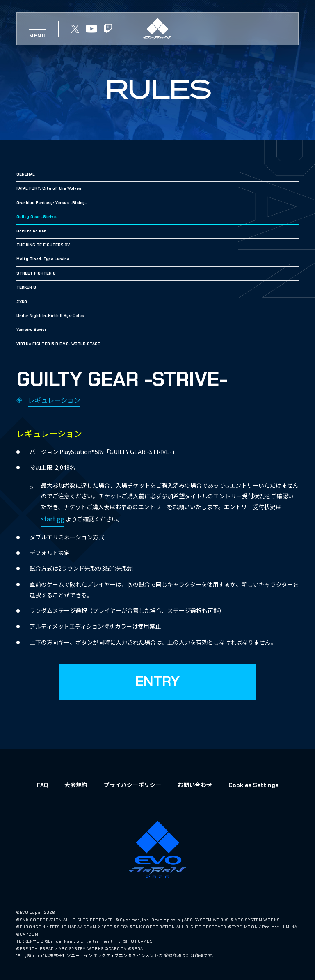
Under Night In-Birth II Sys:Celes (50, 316)
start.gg (53, 519)
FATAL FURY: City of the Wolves (49, 188)
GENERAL (26, 174)
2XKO (22, 302)
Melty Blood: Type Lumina (43, 259)
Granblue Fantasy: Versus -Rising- (52, 203)
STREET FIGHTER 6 (36, 273)
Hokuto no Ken (31, 231)
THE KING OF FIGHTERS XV (43, 245)
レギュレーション (54, 400)
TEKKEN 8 (26, 287)
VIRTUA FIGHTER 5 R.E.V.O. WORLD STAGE (58, 344)
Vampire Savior (31, 329)
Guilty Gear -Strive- (37, 217)
